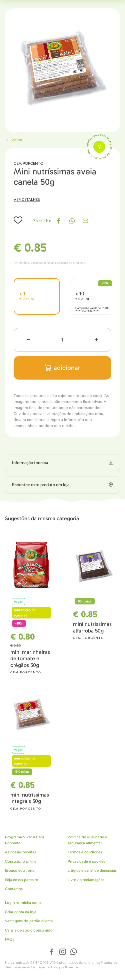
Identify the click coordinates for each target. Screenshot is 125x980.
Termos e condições (85, 852)
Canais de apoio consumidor (29, 930)
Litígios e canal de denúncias (92, 870)
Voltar (14, 140)
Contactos (14, 889)
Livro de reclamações (86, 880)
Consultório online (21, 861)
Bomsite (71, 967)
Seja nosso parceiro (22, 880)
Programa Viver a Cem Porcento (24, 840)
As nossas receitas (20, 852)
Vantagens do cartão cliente (29, 921)
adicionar (62, 368)
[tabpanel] (62, 66)
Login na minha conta (23, 902)
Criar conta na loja (21, 912)
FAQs (9, 939)
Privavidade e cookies (86, 861)
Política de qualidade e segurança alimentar (87, 840)
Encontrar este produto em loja (41, 485)
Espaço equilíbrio (20, 870)
